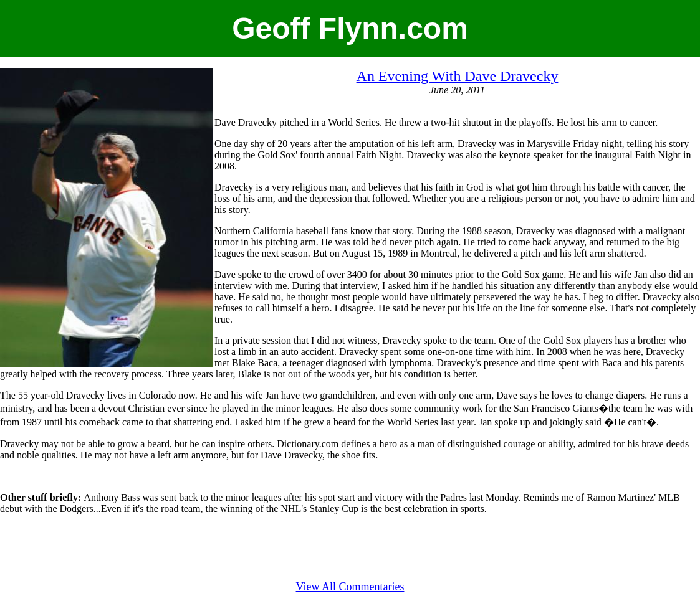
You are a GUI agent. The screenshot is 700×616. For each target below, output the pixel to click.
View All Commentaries (350, 587)
